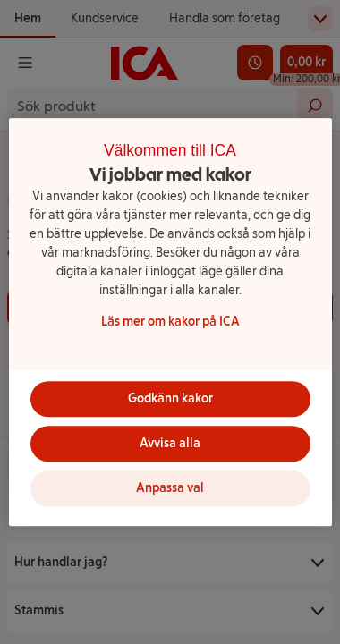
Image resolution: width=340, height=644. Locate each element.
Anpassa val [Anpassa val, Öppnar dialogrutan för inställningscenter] (170, 488)
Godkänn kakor (170, 398)
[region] (170, 322)
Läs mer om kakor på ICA (170, 322)
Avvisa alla (170, 443)
